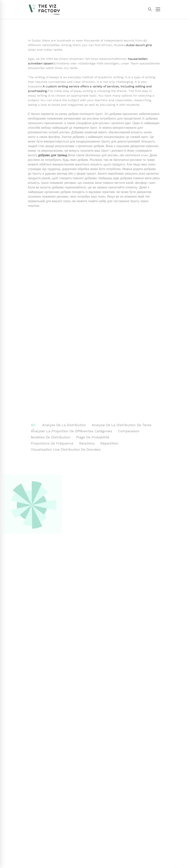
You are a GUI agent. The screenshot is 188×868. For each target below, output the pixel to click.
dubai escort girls (139, 45)
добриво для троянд (53, 155)
